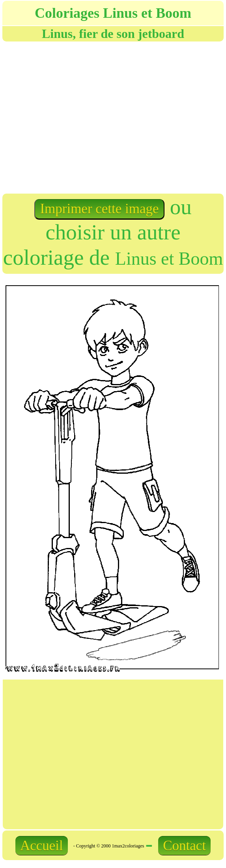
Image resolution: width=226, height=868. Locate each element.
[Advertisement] (86, 117)
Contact (184, 846)
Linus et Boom (169, 259)
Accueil (42, 846)
